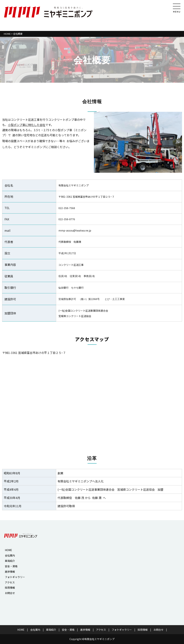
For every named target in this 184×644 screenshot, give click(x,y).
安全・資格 (11, 566)
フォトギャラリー (15, 577)
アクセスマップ (92, 339)
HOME (7, 34)
